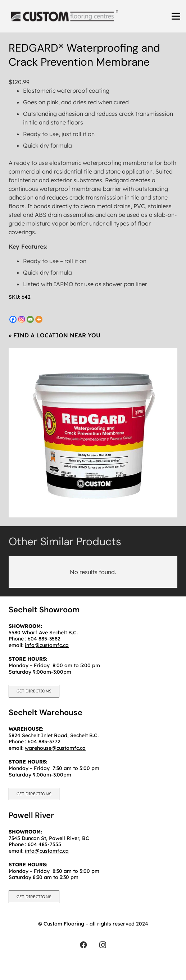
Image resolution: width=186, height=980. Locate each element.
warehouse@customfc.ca (55, 748)
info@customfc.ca (47, 851)
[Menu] (176, 16)
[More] (39, 319)
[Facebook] (13, 319)
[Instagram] (22, 319)
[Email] (30, 319)
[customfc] (65, 16)
